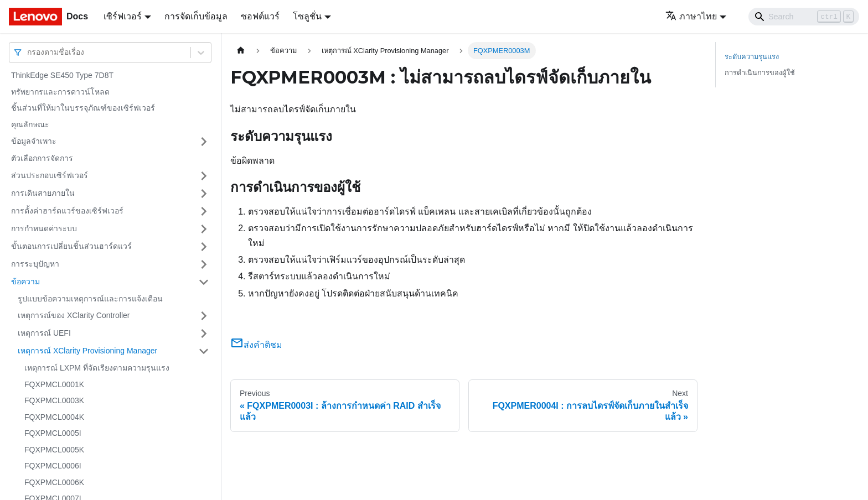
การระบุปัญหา (35, 264)
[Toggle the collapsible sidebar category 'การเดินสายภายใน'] (204, 194)
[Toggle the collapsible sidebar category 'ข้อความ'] (204, 282)
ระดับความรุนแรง (752, 57)
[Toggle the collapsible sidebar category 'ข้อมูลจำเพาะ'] (204, 142)
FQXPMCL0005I (53, 433)
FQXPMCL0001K (54, 384)
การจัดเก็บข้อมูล (196, 16)
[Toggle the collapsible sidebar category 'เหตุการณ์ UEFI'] (204, 334)
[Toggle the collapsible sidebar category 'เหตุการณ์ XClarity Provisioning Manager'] (204, 351)
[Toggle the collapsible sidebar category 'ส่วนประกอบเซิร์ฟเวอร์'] (204, 176)
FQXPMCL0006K (54, 482)
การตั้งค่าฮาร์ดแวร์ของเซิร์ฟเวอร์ (67, 211)
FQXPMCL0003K (54, 400)
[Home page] (241, 51)
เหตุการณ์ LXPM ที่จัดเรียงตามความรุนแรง (97, 368)
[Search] (804, 17)
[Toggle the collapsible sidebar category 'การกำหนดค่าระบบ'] (204, 229)
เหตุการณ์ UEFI (44, 333)
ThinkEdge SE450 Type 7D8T (62, 75)
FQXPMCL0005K (54, 450)
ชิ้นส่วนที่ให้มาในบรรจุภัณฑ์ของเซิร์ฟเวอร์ (83, 108)
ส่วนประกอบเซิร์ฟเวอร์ (50, 175)
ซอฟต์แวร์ (260, 16)
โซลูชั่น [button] (307, 16)
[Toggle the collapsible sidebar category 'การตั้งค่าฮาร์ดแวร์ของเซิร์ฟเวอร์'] (204, 211)
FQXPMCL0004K (54, 417)
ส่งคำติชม (256, 345)
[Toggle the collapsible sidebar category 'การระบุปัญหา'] (204, 264)
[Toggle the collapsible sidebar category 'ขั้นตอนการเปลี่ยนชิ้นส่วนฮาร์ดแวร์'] (204, 247)
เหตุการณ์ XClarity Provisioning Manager (87, 351)
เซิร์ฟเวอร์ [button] (123, 16)
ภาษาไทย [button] (691, 16)
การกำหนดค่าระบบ (44, 228)
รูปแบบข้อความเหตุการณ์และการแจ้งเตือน (90, 299)
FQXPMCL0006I (53, 466)
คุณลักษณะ (30, 124)
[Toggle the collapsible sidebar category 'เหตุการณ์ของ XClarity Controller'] (204, 316)
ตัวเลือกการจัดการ (42, 158)
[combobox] (28, 52)
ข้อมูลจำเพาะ (34, 141)
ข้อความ (25, 282)
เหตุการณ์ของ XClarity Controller (74, 315)
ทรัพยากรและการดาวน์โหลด (60, 92)
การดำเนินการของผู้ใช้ (760, 73)
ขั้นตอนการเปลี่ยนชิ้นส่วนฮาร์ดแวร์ (71, 246)
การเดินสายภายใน (43, 193)
